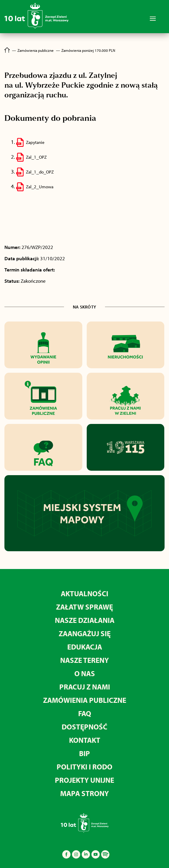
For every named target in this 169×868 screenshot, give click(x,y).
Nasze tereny (84, 660)
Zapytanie (35, 142)
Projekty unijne (84, 780)
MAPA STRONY (84, 793)
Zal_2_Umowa (40, 187)
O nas (85, 673)
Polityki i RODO (84, 767)
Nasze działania (85, 620)
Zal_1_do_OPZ (40, 172)
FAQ (85, 713)
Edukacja (85, 647)
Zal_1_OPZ (36, 157)
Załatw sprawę (84, 607)
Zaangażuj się (85, 633)
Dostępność (84, 727)
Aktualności (84, 593)
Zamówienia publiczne (85, 700)
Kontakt (85, 740)
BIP (84, 753)
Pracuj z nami (85, 687)
